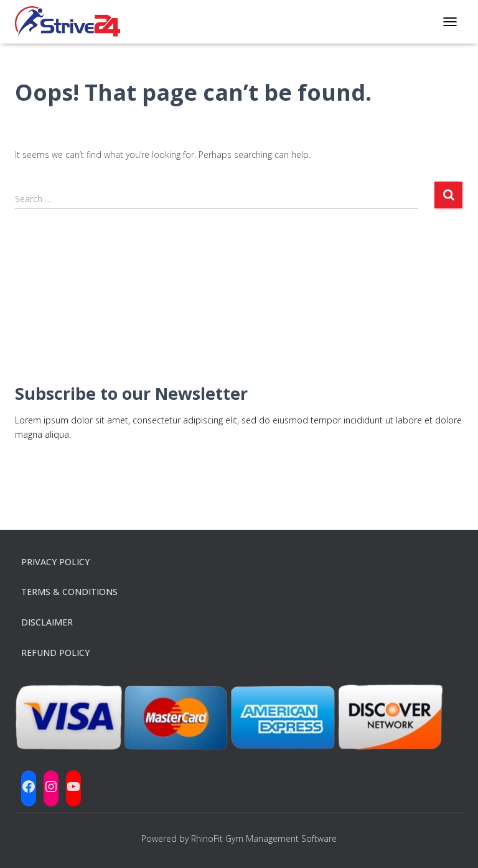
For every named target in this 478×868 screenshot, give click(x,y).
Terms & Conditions (69, 592)
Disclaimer (47, 622)
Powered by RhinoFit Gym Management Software (239, 838)
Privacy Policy (55, 562)
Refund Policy (55, 653)
